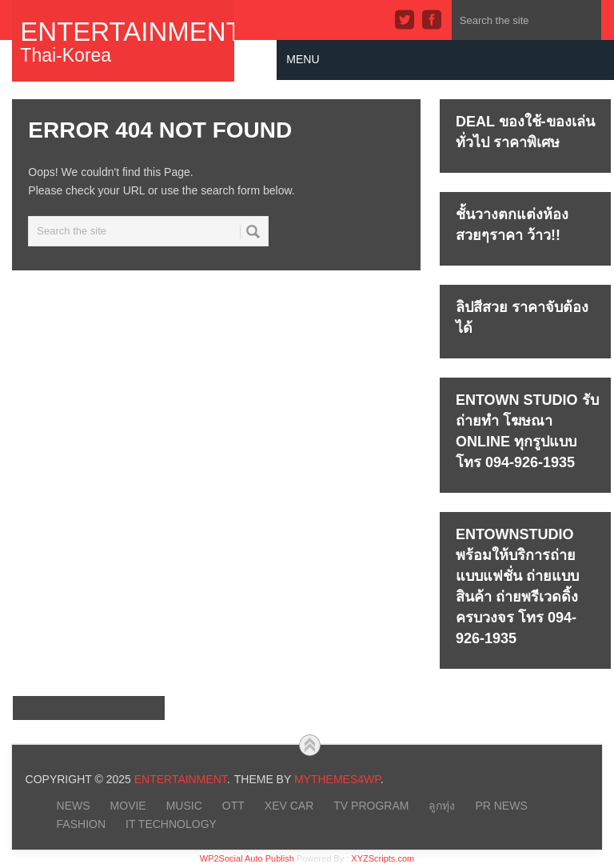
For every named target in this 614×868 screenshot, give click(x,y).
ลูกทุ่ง (442, 806)
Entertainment (123, 32)
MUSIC (184, 806)
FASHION (81, 824)
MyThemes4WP (337, 779)
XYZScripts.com (383, 858)
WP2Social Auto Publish (247, 858)
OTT (233, 806)
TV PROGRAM (371, 806)
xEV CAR (289, 806)
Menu (303, 59)
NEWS (74, 806)
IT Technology (171, 824)
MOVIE (128, 806)
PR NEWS (501, 806)
